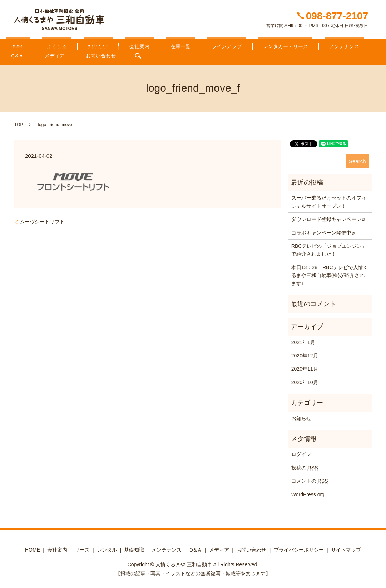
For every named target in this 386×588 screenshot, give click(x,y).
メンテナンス (278, 45)
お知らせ (301, 416)
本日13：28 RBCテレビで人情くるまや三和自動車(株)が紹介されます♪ (330, 273)
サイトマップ (346, 547)
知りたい (76, 45)
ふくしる (43, 45)
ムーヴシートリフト (42, 219)
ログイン (301, 452)
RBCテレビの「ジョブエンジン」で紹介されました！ (329, 247)
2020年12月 (305, 353)
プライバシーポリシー (299, 547)
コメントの (310, 478)
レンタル (107, 547)
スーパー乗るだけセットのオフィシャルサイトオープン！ (329, 199)
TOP (19, 122)
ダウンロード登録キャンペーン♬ (328, 217)
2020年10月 (305, 380)
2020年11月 (305, 366)
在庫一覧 (140, 45)
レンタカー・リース (228, 45)
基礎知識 (134, 547)
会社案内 (108, 45)
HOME (14, 45)
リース (82, 547)
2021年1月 (303, 340)
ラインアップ (178, 45)
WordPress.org (308, 492)
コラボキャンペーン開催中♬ (323, 230)
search (54, 53)
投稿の (305, 465)
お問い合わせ (21, 53)
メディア (340, 45)
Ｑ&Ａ (312, 45)
